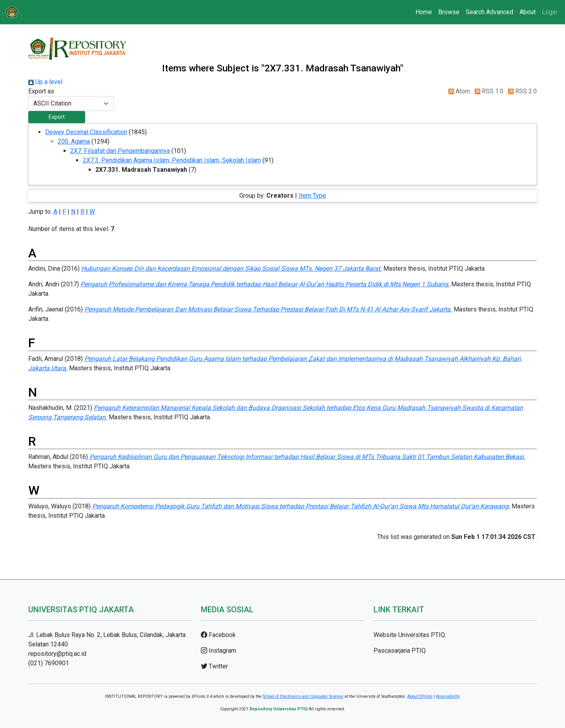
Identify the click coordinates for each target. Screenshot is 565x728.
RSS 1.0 (488, 91)
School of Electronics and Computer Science (303, 696)
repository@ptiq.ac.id (57, 654)
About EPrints (420, 696)
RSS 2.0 (521, 91)
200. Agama (74, 141)
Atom (458, 91)
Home (424, 12)
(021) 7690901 (49, 663)
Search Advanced (489, 12)
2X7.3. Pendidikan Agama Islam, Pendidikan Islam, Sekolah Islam (172, 160)
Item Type (312, 196)
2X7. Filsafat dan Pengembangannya (120, 151)
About (528, 12)
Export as (41, 91)
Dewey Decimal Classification (86, 132)
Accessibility (448, 696)
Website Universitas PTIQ (409, 635)
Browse (449, 12)
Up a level (45, 82)
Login (550, 12)
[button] (57, 117)
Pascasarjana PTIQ (400, 651)
